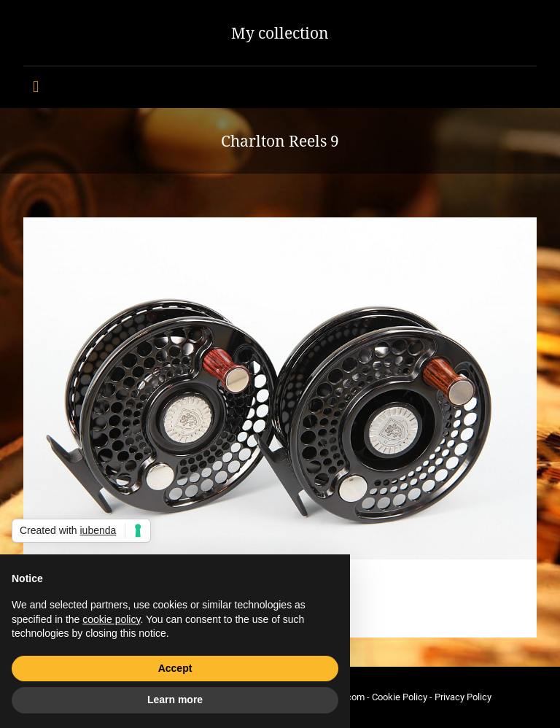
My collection (280, 33)
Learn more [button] (175, 700)
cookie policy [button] (111, 619)
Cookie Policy (400, 697)
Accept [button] (175, 668)
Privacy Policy (463, 697)
